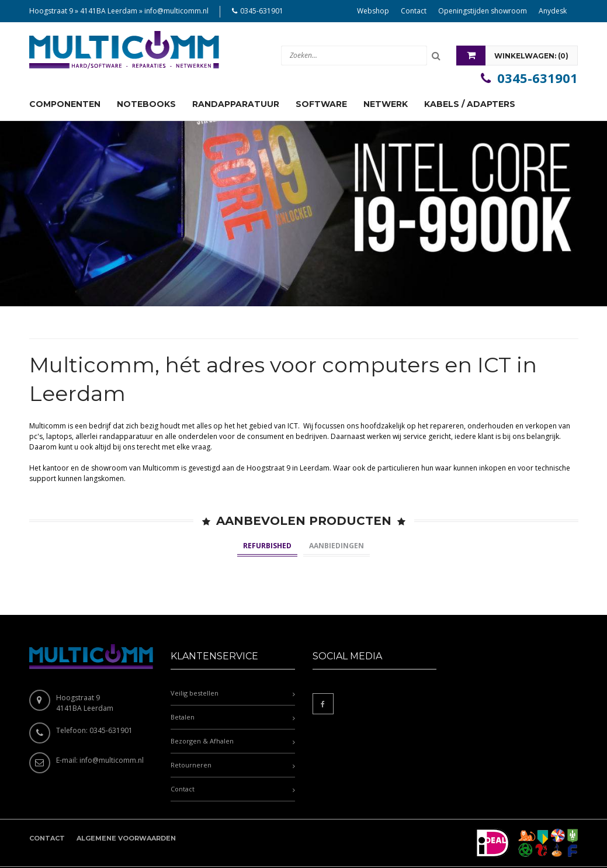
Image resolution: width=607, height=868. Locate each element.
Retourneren (191, 720)
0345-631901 (262, 11)
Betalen (183, 672)
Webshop (373, 11)
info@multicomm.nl (176, 11)
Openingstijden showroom (483, 11)
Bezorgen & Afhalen (202, 696)
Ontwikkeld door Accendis (179, 845)
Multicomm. (109, 845)
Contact (414, 11)
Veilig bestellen (195, 649)
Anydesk (553, 11)
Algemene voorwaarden (126, 794)
